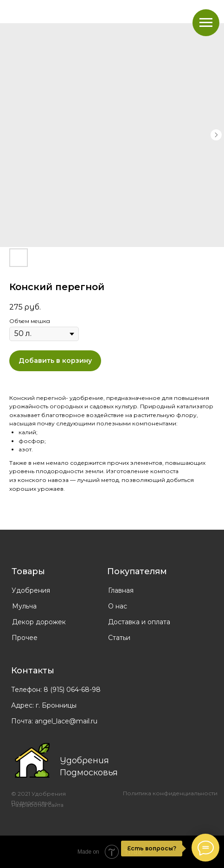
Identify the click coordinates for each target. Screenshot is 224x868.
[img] (32, 760)
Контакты (33, 671)
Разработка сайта (38, 805)
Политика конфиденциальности (170, 793)
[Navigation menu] (206, 23)
